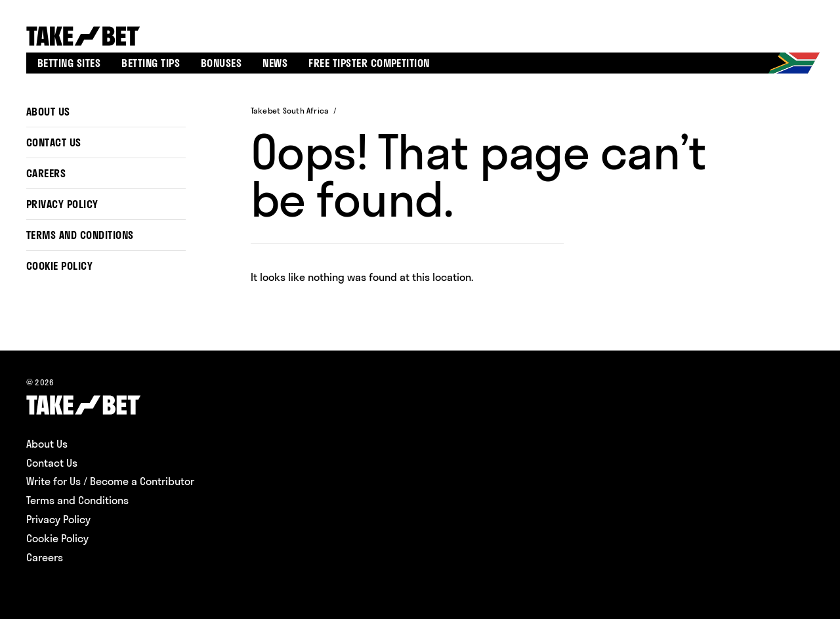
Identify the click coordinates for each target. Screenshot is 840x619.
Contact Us (54, 142)
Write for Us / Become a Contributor (110, 481)
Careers (46, 173)
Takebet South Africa (290, 111)
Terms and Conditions (80, 235)
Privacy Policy (62, 204)
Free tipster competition (369, 63)
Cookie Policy (59, 266)
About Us (48, 112)
